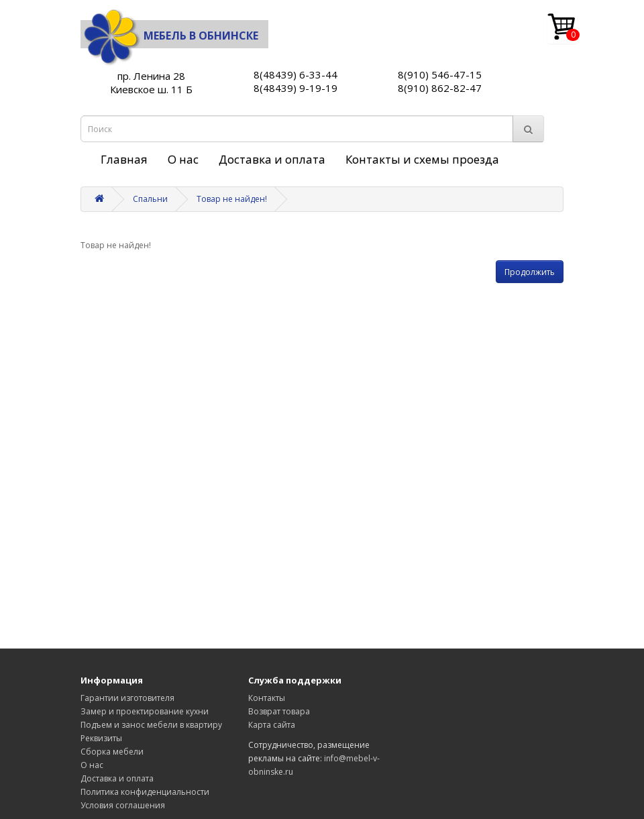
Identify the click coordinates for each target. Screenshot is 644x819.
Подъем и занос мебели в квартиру (151, 725)
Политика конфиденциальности (145, 792)
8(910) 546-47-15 (440, 74)
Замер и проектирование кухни (145, 711)
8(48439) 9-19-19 (296, 88)
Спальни (150, 199)
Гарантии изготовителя (127, 698)
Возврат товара (279, 711)
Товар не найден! (232, 199)
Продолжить (530, 272)
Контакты (267, 698)
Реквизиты (101, 738)
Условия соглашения (123, 805)
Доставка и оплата (272, 159)
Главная (124, 159)
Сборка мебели (112, 752)
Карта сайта (272, 725)
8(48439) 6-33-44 (296, 74)
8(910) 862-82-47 (440, 88)
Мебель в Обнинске (169, 36)
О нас (183, 159)
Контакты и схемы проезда (422, 159)
